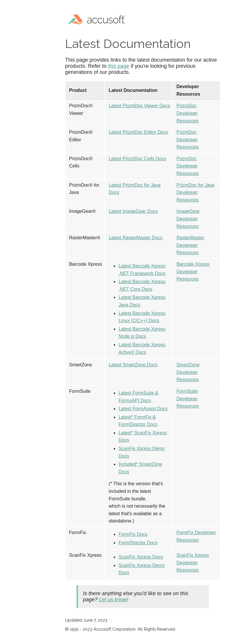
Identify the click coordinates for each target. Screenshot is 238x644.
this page (119, 66)
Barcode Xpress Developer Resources (193, 272)
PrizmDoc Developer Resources (187, 113)
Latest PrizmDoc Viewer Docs (139, 106)
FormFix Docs (133, 534)
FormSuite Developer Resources (187, 399)
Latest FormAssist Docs (143, 409)
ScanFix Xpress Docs (141, 557)
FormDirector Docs (138, 543)
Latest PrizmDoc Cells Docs (137, 159)
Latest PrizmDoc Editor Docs (138, 132)
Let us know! (114, 600)
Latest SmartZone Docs (133, 365)
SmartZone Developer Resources (188, 372)
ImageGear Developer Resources (188, 219)
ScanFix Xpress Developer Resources (193, 563)
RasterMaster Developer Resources (190, 245)
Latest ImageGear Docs (133, 211)
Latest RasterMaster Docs (135, 238)
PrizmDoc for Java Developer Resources (195, 192)
